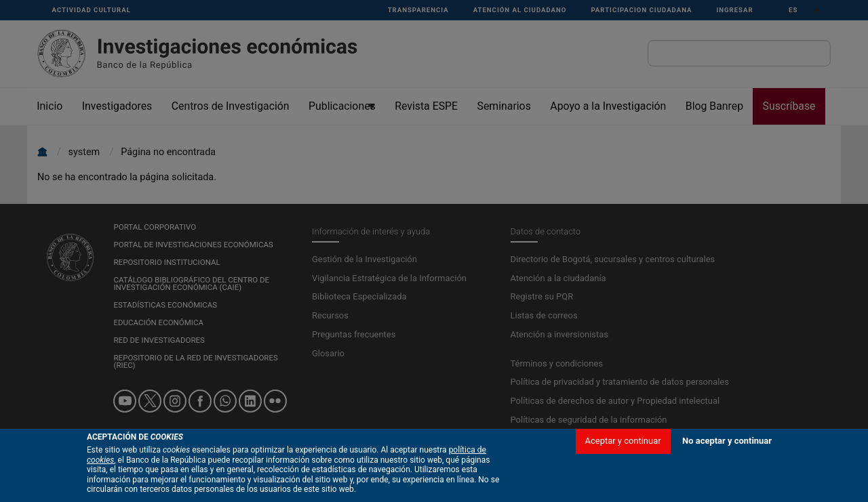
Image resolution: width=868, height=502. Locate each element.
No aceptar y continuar (727, 441)
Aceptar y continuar (623, 441)
